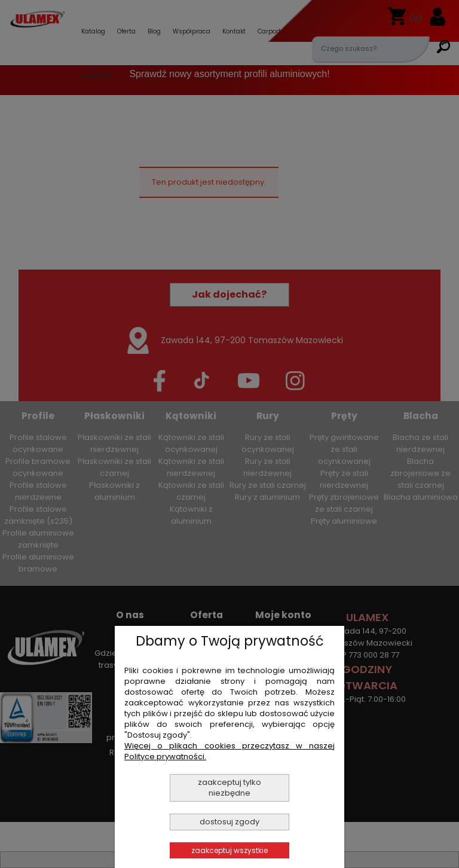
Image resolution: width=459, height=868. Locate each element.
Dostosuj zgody (229, 822)
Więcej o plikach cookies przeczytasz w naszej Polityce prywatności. (229, 751)
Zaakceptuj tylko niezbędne (229, 788)
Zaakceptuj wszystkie (229, 850)
